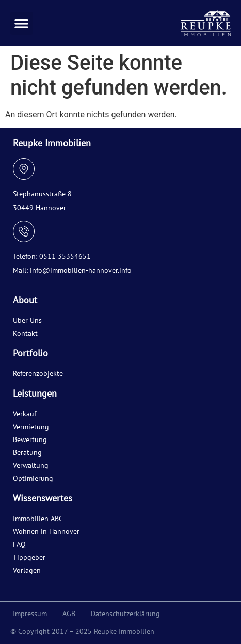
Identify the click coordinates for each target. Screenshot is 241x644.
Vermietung (31, 427)
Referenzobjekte (38, 373)
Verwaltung (31, 465)
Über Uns (27, 320)
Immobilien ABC (38, 519)
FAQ (19, 544)
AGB (69, 614)
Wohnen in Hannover (46, 531)
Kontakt (25, 333)
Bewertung (30, 439)
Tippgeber (29, 557)
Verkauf (25, 414)
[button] (22, 23)
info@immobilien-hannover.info (81, 270)
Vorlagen (27, 570)
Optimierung (33, 478)
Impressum (30, 614)
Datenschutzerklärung (125, 614)
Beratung (27, 452)
